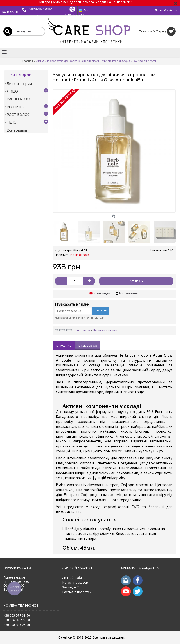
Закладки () (71, 587)
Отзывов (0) (88, 345)
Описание (64, 345)
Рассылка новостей (77, 592)
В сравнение (128, 293)
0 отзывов (82, 330)
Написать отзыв (105, 330)
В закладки (102, 293)
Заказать (101, 310)
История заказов (75, 582)
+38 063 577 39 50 (40, 9)
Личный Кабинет (75, 578)
